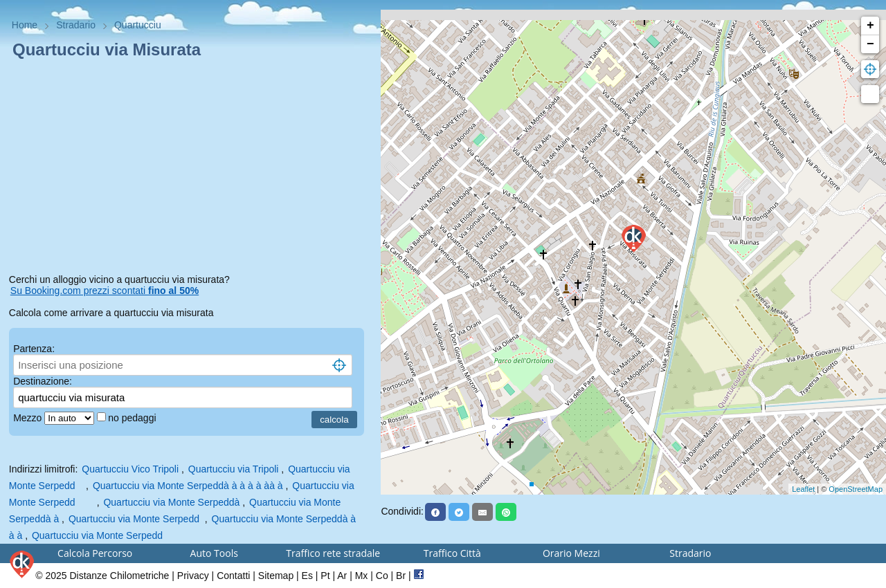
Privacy (193, 576)
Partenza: (34, 349)
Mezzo (29, 418)
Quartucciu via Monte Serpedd (137, 519)
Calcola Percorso (95, 553)
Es (307, 576)
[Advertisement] (191, 169)
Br (401, 576)
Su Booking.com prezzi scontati (105, 291)
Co (382, 576)
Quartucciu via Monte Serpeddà (173, 502)
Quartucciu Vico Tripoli (130, 469)
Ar (342, 576)
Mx (362, 576)
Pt (325, 576)
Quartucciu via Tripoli (234, 469)
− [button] (870, 44)
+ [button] (870, 26)
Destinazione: (43, 381)
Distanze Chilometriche (119, 576)
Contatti (233, 576)
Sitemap (276, 576)
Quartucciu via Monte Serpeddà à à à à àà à (188, 486)
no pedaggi (133, 418)
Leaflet (803, 489)
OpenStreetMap (856, 489)
